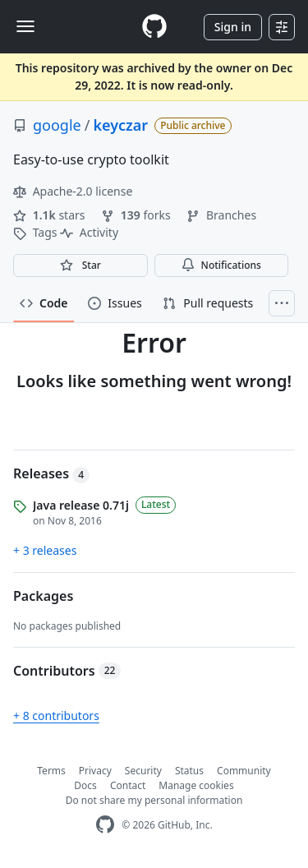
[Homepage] (154, 27)
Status (189, 771)
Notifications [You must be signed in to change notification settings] (221, 265)
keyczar (120, 125)
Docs (85, 785)
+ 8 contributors (56, 716)
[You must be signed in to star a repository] (80, 265)
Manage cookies (196, 785)
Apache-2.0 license (73, 191)
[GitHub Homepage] (105, 825)
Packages (43, 596)
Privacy (95, 771)
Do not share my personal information (154, 800)
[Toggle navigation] (25, 26)
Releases (51, 473)
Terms (51, 771)
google (57, 125)
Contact (128, 785)
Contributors (67, 671)
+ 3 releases (45, 550)
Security (143, 771)
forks (137, 215)
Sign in (233, 27)
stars (51, 215)
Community (244, 771)
